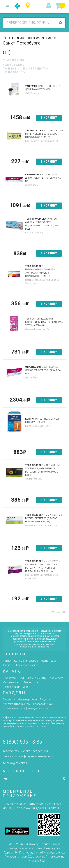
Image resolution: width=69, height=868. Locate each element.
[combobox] (29, 23)
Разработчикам (43, 704)
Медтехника (31, 682)
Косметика (56, 678)
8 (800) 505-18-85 (22, 742)
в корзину (49, 118)
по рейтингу (36, 69)
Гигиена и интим (37, 678)
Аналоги (8, 665)
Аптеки (7, 661)
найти (61, 23)
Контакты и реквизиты (16, 704)
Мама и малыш (12, 682)
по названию (16, 72)
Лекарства (9, 678)
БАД (21, 678)
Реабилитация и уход (16, 687)
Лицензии (46, 700)
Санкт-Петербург (29, 6)
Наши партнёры (27, 700)
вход (49, 6)
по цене (11, 69)
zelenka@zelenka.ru (16, 763)
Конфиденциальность (34, 708)
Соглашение (10, 708)
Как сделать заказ (27, 665)
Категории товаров (26, 661)
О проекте (9, 700)
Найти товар (49, 661)
